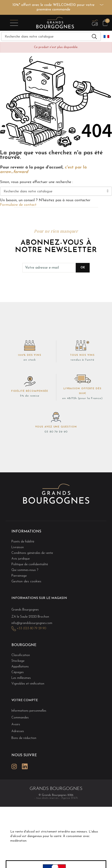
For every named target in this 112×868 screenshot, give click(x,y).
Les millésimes (21, 678)
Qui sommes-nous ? (25, 570)
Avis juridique (21, 559)
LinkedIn (25, 766)
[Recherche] (51, 36)
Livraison (18, 547)
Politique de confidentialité (30, 564)
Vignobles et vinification (28, 684)
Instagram (14, 766)
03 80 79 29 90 (56, 432)
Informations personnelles (29, 711)
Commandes (20, 718)
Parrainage (19, 576)
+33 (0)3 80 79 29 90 (31, 628)
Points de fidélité (23, 542)
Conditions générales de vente (32, 553)
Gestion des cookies (26, 582)
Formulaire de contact (18, 205)
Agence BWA (69, 798)
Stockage (18, 661)
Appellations (20, 667)
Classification (21, 655)
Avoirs (16, 724)
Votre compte (25, 700)
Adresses (18, 731)
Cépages (18, 672)
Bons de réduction (24, 738)
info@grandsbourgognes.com (32, 623)
